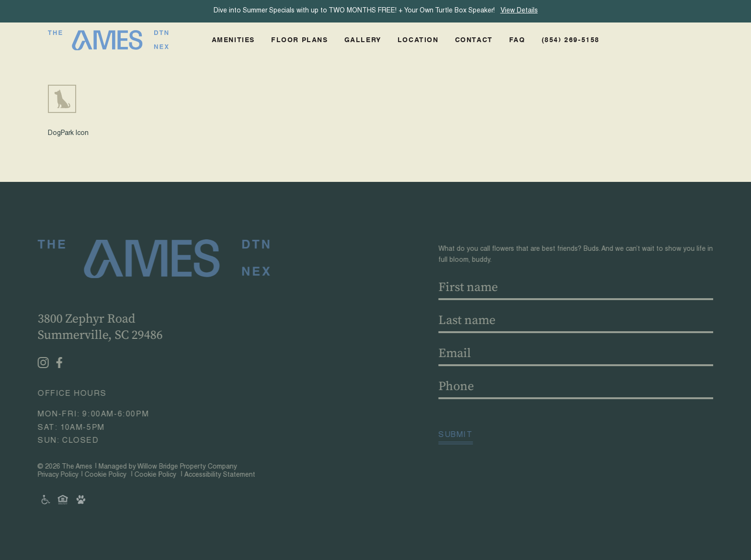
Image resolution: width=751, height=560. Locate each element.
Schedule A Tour (660, 40)
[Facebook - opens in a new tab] (57, 363)
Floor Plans (300, 40)
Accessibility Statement (217, 475)
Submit (458, 436)
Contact (474, 40)
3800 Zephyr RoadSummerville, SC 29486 (98, 327)
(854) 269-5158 (571, 40)
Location (418, 40)
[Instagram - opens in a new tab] (41, 363)
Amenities (233, 40)
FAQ (517, 40)
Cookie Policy (103, 475)
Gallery (363, 40)
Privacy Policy (56, 475)
